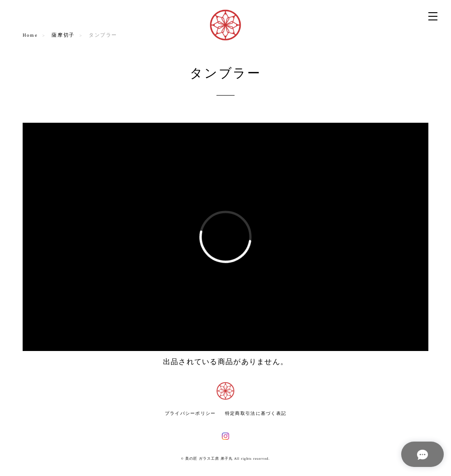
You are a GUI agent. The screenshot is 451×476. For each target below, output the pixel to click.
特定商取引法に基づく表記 (256, 413)
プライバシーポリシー (190, 413)
